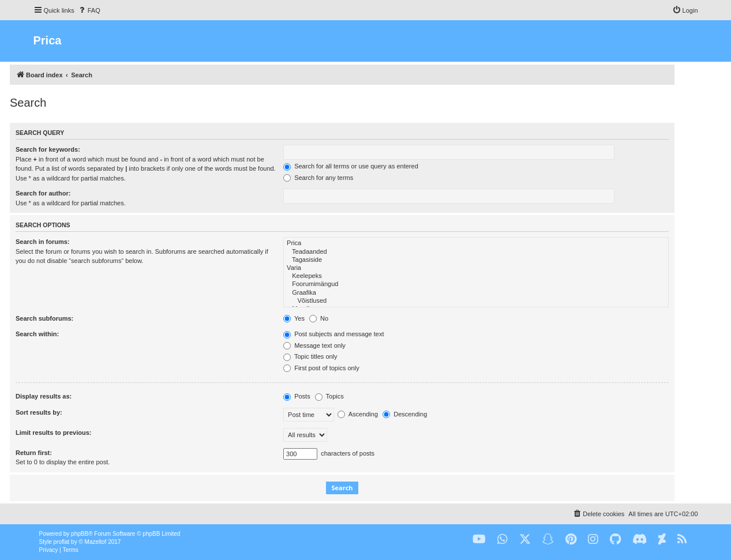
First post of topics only (321, 368)
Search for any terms (318, 178)
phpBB (80, 534)
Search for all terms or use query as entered (351, 166)
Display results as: (44, 396)
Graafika (476, 293)
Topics (329, 396)
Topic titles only (310, 356)
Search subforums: (44, 318)
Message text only (314, 345)
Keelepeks (476, 276)
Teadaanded (476, 252)
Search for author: (43, 193)
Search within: (37, 334)
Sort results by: (39, 412)
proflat (62, 542)
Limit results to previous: (53, 433)
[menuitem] (89, 10)
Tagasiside (476, 260)
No (319, 318)
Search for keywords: (48, 149)
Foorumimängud (476, 284)
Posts (297, 396)
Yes (294, 318)
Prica (476, 243)
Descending (405, 414)
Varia (476, 268)
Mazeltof (96, 542)
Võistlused (476, 301)
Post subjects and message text (333, 334)
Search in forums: (43, 242)
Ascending (358, 414)
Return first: (34, 453)
